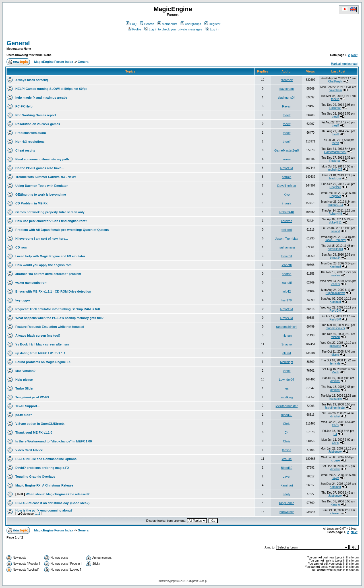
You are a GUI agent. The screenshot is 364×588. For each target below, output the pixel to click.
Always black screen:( (32, 80)
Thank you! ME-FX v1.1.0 (34, 432)
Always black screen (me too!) (38, 336)
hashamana (287, 247)
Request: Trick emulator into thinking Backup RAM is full (58, 309)
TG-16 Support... (28, 406)
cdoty (287, 494)
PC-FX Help (24, 106)
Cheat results (25, 150)
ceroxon (287, 221)
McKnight (287, 362)
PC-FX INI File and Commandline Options (46, 459)
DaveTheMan (287, 186)
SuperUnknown (335, 293)
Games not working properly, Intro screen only (50, 212)
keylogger (23, 300)
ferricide (335, 364)
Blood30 (287, 415)
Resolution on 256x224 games (38, 124)
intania (287, 203)
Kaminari (335, 267)
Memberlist (167, 24)
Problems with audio (31, 133)
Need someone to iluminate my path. (43, 159)
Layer (287, 477)
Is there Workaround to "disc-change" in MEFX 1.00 (54, 441)
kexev (287, 159)
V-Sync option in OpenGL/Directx (40, 424)
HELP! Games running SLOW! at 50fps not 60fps (51, 89)
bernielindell (335, 249)
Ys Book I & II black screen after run (42, 344)
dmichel (335, 381)
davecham (287, 89)
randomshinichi (287, 327)
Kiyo (287, 194)
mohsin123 (335, 170)
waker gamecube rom (31, 283)
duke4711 (335, 222)
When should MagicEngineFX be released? (58, 494)
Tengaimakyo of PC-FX (32, 397)
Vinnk (287, 371)
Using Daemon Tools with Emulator (42, 186)
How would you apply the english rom (43, 265)
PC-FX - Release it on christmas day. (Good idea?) (52, 503)
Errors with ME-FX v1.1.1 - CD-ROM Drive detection (53, 291)
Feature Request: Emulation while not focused (50, 327)
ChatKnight (335, 81)
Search (147, 24)
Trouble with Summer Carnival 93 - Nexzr (46, 177)
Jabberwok (335, 452)
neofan (287, 274)
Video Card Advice (29, 450)
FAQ (131, 24)
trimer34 (287, 256)
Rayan (287, 106)
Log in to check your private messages (173, 29)
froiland (287, 230)
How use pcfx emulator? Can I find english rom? (51, 221)
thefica (287, 450)
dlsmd (287, 353)
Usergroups (191, 24)
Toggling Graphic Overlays (35, 477)
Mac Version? (25, 371)
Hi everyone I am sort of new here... (42, 239)
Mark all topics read (344, 64)
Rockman (335, 108)
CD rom (21, 247)
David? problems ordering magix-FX (42, 468)
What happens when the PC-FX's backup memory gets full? (59, 318)
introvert (335, 513)
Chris (287, 424)
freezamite (335, 399)
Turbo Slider (24, 388)
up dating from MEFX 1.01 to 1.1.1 (40, 353)
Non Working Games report (36, 115)
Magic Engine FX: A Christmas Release (44, 485)
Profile (135, 29)
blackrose (335, 178)
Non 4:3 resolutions (30, 142)
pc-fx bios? (24, 415)
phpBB (174, 581)
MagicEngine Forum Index (54, 62)
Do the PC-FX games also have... (40, 168)
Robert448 (287, 212)
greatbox (287, 80)
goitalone (335, 346)
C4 (287, 432)
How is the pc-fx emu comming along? (44, 510)
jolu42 (287, 291)
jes (287, 388)
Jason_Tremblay (287, 239)
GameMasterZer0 (287, 150)
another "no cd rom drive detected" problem (48, 274)
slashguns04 (287, 98)
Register (212, 24)
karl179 (287, 300)
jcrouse (287, 459)
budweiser (287, 512)
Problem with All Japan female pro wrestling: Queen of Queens (62, 230)
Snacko (287, 344)
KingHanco (287, 503)
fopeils (335, 99)
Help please (24, 380)
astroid (287, 177)
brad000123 (335, 205)
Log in (212, 29)
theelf (287, 115)
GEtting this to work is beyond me (41, 194)
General (18, 43)
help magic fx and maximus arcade (41, 98)
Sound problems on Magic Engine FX (43, 362)
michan (287, 336)
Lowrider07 (287, 380)
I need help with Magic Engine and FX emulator (50, 256)
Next (354, 55)
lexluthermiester (287, 406)
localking (287, 397)
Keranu (335, 505)
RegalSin (335, 187)
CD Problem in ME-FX (31, 203)
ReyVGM (287, 168)
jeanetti (287, 265)
